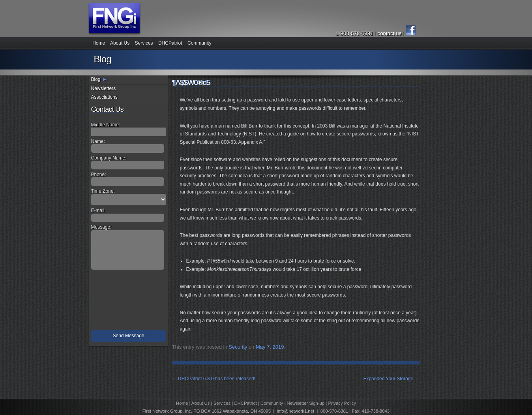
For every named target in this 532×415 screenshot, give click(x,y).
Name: (98, 141)
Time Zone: (103, 191)
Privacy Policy (342, 403)
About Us (120, 43)
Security (238, 347)
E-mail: (98, 210)
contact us (390, 33)
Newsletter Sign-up (306, 403)
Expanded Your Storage (391, 379)
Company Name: (109, 158)
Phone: (99, 175)
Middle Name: (106, 125)
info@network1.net (295, 411)
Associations (104, 97)
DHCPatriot (170, 43)
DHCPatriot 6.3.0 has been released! (214, 379)
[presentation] (129, 302)
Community (199, 43)
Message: (101, 227)
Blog (96, 79)
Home (99, 43)
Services (144, 43)
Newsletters (104, 88)
